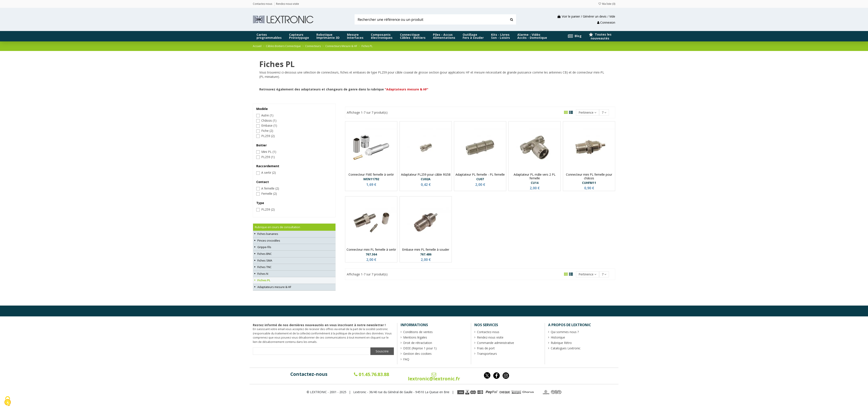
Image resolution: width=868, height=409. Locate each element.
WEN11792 (371, 179)
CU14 (535, 183)
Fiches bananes (268, 234)
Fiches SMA (265, 260)
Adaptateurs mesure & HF (274, 287)
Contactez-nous (309, 374)
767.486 (426, 254)
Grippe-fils (264, 247)
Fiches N (263, 274)
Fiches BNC (265, 254)
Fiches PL (264, 280)
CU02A (426, 179)
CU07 (480, 179)
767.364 (371, 254)
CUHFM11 (589, 183)
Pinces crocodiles (269, 240)
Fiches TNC (264, 267)
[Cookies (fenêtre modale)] (8, 402)
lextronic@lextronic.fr (434, 377)
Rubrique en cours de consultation (277, 227)
